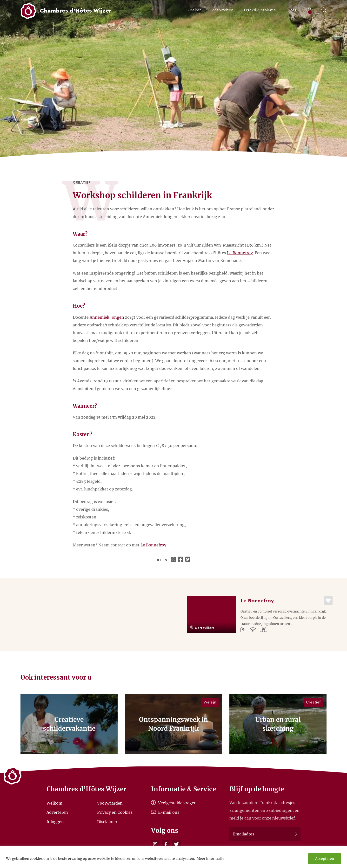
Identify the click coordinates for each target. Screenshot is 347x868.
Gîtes (291, 10)
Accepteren (325, 859)
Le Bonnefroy (240, 253)
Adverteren (57, 812)
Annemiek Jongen (107, 317)
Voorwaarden (110, 803)
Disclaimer (107, 821)
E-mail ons (165, 812)
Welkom (54, 803)
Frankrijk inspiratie (260, 10)
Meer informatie (210, 859)
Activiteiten (223, 10)
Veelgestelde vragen (174, 803)
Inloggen (55, 821)
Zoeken (194, 10)
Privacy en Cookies (115, 812)
